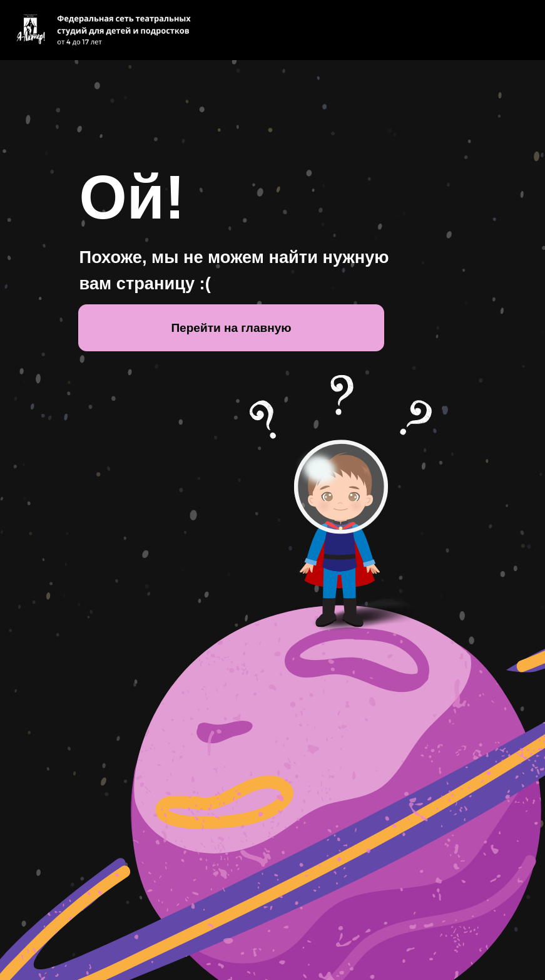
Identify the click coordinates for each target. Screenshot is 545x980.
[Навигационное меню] (524, 30)
